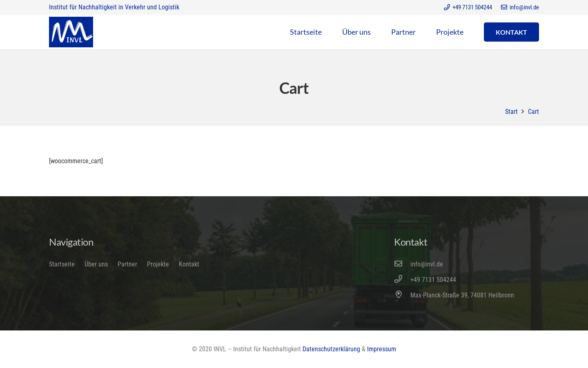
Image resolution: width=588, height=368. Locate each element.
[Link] (71, 32)
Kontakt (189, 264)
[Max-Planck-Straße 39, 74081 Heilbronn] (402, 295)
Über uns (96, 264)
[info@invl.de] (402, 264)
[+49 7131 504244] (402, 280)
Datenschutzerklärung (331, 349)
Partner (127, 264)
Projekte (158, 264)
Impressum (382, 349)
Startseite (62, 264)
